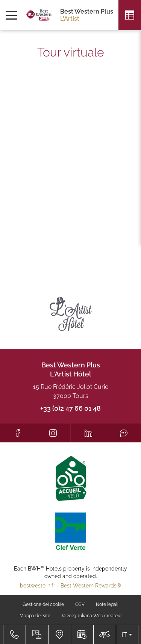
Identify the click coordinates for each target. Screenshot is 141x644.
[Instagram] (53, 433)
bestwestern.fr (38, 586)
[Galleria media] (37, 635)
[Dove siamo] (59, 635)
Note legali (107, 604)
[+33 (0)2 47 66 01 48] (14, 635)
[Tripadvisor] (124, 433)
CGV (80, 604)
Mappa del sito (35, 616)
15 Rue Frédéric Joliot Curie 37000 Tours (71, 391)
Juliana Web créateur (99, 616)
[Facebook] (17, 433)
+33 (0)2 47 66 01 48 (70, 408)
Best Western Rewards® (91, 586)
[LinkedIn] (88, 433)
